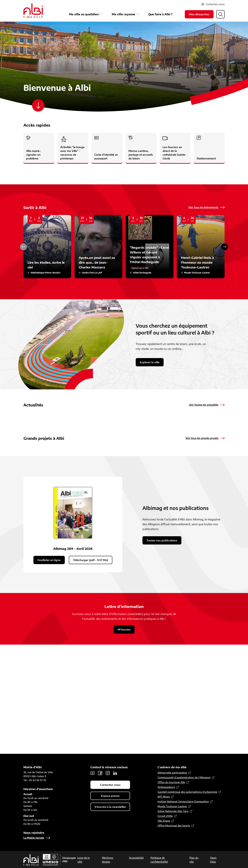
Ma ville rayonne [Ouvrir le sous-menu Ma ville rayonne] (123, 14)
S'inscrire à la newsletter (110, 807)
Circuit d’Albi (165, 816)
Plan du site (194, 860)
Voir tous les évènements (203, 207)
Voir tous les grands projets (202, 504)
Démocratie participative (172, 773)
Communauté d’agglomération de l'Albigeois (184, 777)
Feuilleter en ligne (49, 669)
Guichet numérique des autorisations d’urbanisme (187, 792)
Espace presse (110, 796)
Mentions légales (108, 860)
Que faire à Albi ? (160, 14)
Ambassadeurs (166, 787)
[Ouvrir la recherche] (220, 14)
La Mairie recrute (34, 838)
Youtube (92, 773)
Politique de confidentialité (159, 860)
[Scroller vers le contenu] (38, 105)
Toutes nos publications (162, 649)
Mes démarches (199, 14)
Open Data (213, 860)
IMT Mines (164, 797)
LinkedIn (115, 773)
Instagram (108, 773)
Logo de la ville (84, 860)
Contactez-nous (215, 4)
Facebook (100, 773)
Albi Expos (164, 821)
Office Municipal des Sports (174, 826)
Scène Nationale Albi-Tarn (173, 811)
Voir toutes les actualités (204, 405)
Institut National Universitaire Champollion (183, 802)
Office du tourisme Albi (171, 782)
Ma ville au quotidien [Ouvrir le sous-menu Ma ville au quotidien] (84, 14)
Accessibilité (136, 858)
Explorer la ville (150, 362)
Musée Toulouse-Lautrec (172, 806)
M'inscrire (124, 738)
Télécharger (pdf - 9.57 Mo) (91, 669)
